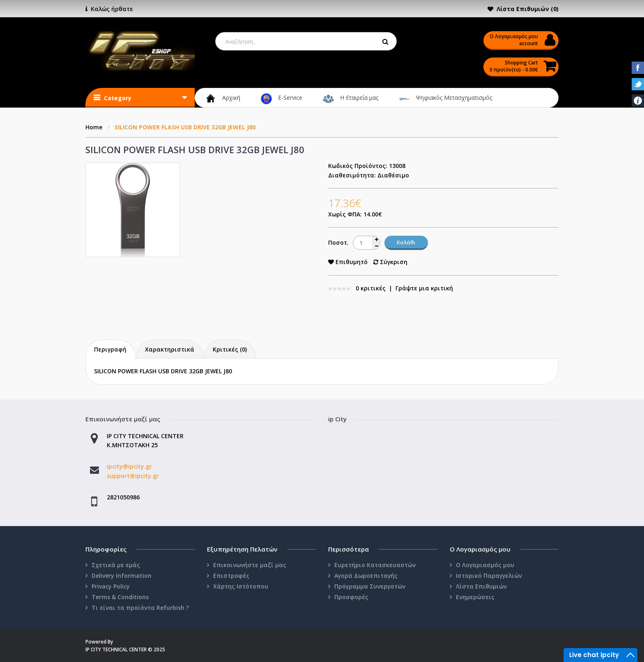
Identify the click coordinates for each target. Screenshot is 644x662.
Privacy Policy (111, 586)
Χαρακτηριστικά (170, 349)
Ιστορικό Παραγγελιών (489, 576)
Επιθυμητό (348, 262)
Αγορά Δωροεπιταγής (366, 576)
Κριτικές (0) (230, 349)
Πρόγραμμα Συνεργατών (370, 586)
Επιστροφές (231, 576)
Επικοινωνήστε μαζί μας (250, 565)
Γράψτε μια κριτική (424, 288)
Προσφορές (351, 597)
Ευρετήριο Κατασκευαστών (375, 565)
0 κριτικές (371, 288)
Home (94, 127)
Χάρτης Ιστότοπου (241, 586)
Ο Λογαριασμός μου (485, 565)
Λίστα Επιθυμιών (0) (528, 9)
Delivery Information (122, 576)
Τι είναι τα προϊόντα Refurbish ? (140, 608)
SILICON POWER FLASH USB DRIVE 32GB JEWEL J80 (185, 127)
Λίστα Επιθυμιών (481, 586)
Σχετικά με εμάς (116, 565)
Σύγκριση (390, 262)
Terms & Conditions (120, 597)
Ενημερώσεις (475, 597)
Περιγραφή (110, 349)
